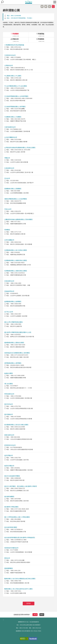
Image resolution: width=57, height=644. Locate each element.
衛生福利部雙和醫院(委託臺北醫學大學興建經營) (20, 538)
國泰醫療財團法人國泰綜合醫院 (14, 343)
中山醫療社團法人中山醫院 (13, 76)
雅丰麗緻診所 (9, 414)
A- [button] (42, 6)
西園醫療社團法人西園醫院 (13, 189)
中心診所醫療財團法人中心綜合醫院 (16, 86)
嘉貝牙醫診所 (9, 455)
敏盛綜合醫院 (9, 373)
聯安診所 (7, 558)
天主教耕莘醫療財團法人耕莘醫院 (15, 107)
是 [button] (35, 615)
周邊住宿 (15, 39)
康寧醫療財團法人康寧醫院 (13, 363)
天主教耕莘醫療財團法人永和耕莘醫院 (16, 96)
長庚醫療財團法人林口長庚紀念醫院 (16, 250)
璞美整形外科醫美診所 (11, 548)
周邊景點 (41, 34)
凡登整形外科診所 (10, 55)
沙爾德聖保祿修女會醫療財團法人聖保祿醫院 (18, 219)
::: (3, 620)
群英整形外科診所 (10, 445)
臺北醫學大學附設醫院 (11, 507)
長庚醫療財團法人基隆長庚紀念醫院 (16, 271)
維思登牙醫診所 (9, 466)
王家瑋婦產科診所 (10, 127)
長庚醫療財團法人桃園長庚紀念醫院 (16, 260)
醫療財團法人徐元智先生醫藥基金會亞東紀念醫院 (20, 579)
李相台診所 (8, 209)
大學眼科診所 (9, 66)
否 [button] (42, 615)
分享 (50, 6)
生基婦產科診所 (9, 168)
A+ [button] (46, 6)
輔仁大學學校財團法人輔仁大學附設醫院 (17, 517)
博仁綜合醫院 (9, 384)
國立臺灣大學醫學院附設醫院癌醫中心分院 (18, 332)
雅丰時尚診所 (9, 404)
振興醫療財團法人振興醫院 (13, 302)
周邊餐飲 (41, 39)
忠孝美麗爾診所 (9, 240)
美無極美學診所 (9, 291)
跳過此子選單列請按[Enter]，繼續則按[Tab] (38, 6)
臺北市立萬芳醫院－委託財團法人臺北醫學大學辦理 (21, 486)
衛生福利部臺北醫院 (11, 527)
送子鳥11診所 (9, 312)
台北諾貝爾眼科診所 (11, 137)
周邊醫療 (16, 34)
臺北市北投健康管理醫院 (12, 476)
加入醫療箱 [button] (53, 6)
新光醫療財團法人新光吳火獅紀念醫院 (16, 425)
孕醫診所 (7, 158)
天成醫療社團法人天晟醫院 (13, 117)
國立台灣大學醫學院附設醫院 (14, 322)
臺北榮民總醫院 (9, 497)
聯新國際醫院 (9, 568)
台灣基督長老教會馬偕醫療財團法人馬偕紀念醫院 (20, 148)
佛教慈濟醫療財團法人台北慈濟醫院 (16, 199)
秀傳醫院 (7, 230)
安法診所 (7, 178)
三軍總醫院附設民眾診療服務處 (14, 45)
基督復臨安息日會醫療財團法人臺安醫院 (17, 353)
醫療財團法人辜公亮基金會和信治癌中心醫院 (18, 589)
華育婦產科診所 (9, 394)
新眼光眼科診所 (9, 435)
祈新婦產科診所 (9, 281)
